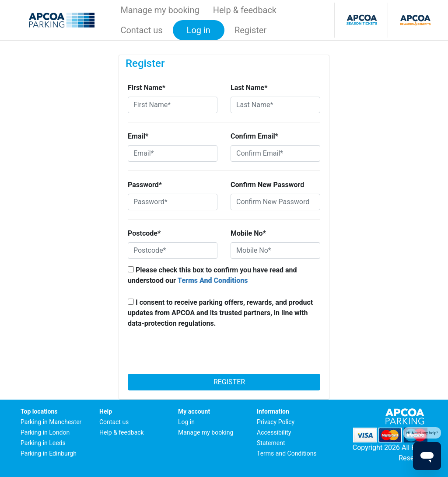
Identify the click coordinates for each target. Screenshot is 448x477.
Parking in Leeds (43, 443)
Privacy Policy (276, 422)
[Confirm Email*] (275, 153)
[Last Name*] (275, 105)
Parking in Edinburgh (49, 453)
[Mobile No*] (275, 251)
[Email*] (173, 153)
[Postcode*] (173, 251)
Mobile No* (248, 233)
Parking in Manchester (51, 422)
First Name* (147, 88)
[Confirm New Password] (275, 202)
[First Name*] (173, 105)
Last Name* (249, 88)
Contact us (141, 30)
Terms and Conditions (287, 453)
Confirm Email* (254, 136)
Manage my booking (160, 10)
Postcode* (144, 233)
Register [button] (250, 30)
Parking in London (45, 432)
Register (224, 382)
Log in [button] (199, 30)
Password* (145, 185)
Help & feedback (245, 10)
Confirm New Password (267, 185)
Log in (186, 422)
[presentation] (224, 354)
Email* (138, 136)
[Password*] (173, 202)
